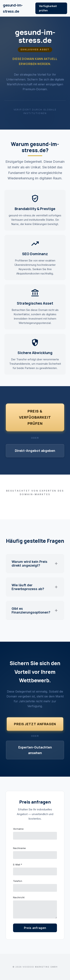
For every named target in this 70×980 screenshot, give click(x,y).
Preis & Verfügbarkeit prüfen (35, 417)
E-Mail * (18, 865)
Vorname (18, 829)
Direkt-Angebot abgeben (35, 451)
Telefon (18, 881)
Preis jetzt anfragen (35, 724)
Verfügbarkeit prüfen (48, 8)
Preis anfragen (35, 928)
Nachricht (19, 897)
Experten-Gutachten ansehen (35, 750)
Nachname (19, 848)
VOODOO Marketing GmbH (40, 967)
